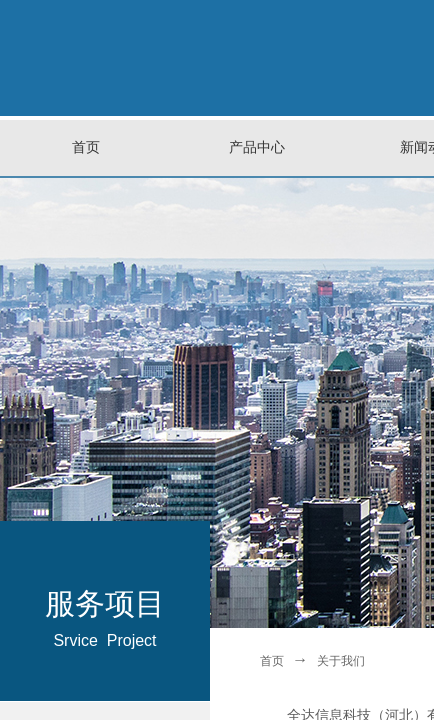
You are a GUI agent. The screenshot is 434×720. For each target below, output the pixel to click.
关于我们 (341, 661)
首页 (272, 661)
